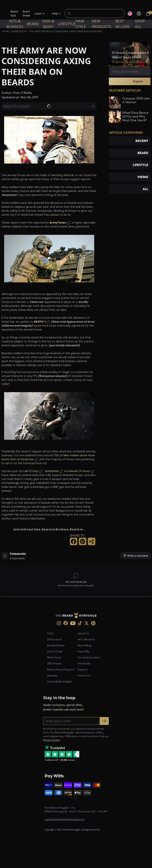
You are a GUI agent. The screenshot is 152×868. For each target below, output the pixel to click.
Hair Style (81, 24)
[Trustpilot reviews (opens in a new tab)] (62, 753)
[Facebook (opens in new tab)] (66, 623)
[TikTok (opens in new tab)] (80, 623)
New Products (102, 24)
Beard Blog (84, 645)
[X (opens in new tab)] (87, 623)
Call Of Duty (31, 471)
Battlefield (52, 471)
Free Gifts (83, 651)
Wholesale (84, 663)
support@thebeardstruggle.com (65, 819)
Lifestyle (67, 24)
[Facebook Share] (74, 541)
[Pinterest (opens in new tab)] (93, 623)
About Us (83, 633)
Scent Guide (26, 13)
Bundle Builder (56, 645)
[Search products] (97, 14)
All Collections (86, 639)
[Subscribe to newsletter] (104, 721)
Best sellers (123, 24)
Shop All (140, 24)
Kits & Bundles (15, 24)
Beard (33, 24)
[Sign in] (139, 14)
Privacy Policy (52, 740)
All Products (54, 639)
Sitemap (52, 675)
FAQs (50, 633)
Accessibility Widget (59, 682)
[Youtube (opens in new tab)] (73, 623)
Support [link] (82, 669)
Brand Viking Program (61, 669)
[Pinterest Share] (83, 541)
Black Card (54, 657)
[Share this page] (92, 541)
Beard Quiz (14, 13)
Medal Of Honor (80, 471)
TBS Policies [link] (54, 663)
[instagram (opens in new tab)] (59, 623)
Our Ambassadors (89, 657)
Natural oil (84, 675)
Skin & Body (48, 24)
